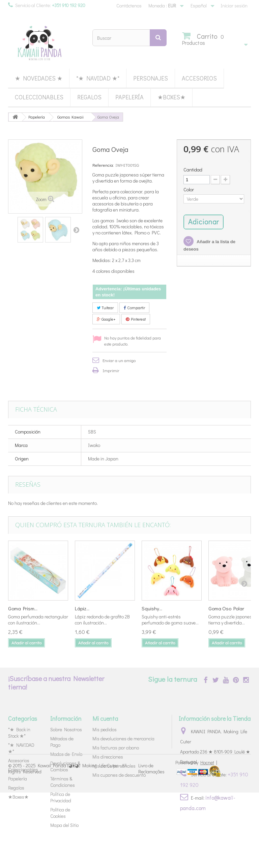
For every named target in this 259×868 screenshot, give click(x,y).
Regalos (89, 97)
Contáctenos (129, 6)
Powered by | (196, 838)
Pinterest (136, 319)
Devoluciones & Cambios (65, 766)
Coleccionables (39, 97)
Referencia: (103, 165)
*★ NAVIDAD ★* (98, 78)
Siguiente (76, 230)
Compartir (134, 308)
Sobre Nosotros (66, 729)
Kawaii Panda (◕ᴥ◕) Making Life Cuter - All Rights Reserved (67, 844)
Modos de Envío (66, 754)
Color (189, 190)
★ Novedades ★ (39, 78)
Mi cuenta (105, 718)
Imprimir (111, 370)
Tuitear (105, 308)
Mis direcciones (108, 757)
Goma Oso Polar (226, 608)
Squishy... (152, 608)
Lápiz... (82, 608)
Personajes (151, 78)
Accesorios (199, 78)
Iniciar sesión (234, 6)
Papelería (129, 97)
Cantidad (193, 170)
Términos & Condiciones (63, 782)
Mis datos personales (114, 766)
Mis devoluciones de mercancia (123, 738)
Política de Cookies (60, 813)
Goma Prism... (23, 608)
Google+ (106, 319)
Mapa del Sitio (64, 825)
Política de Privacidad (61, 797)
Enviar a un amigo (119, 360)
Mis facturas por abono (116, 748)
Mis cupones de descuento (119, 775)
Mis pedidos (105, 729)
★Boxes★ (171, 97)
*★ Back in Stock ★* (19, 733)
